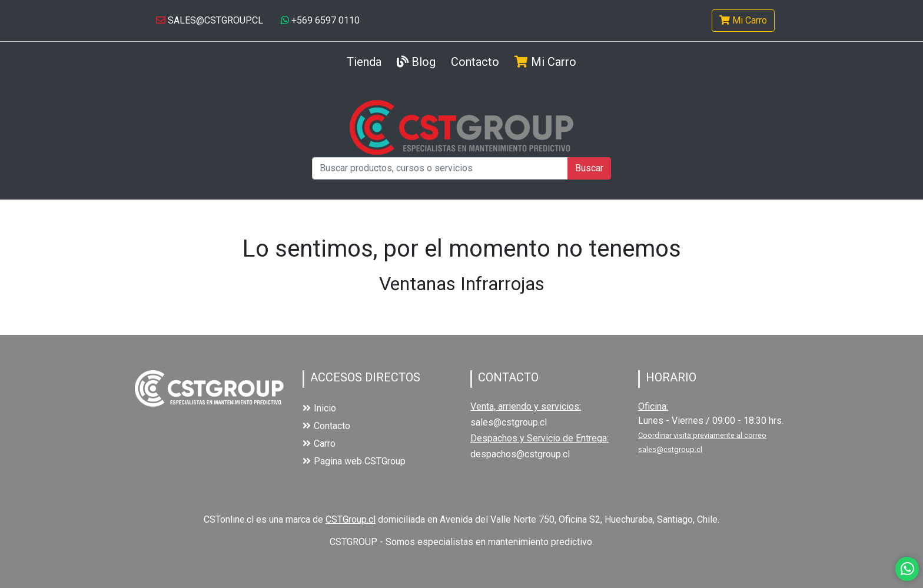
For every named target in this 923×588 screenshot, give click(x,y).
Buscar (589, 168)
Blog (416, 62)
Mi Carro (743, 20)
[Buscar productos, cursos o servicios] (440, 168)
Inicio (319, 408)
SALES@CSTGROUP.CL (210, 20)
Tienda (364, 61)
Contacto (475, 62)
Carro (319, 444)
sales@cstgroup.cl (509, 422)
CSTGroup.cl (351, 519)
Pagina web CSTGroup (354, 461)
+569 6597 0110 (320, 20)
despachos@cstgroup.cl (520, 454)
